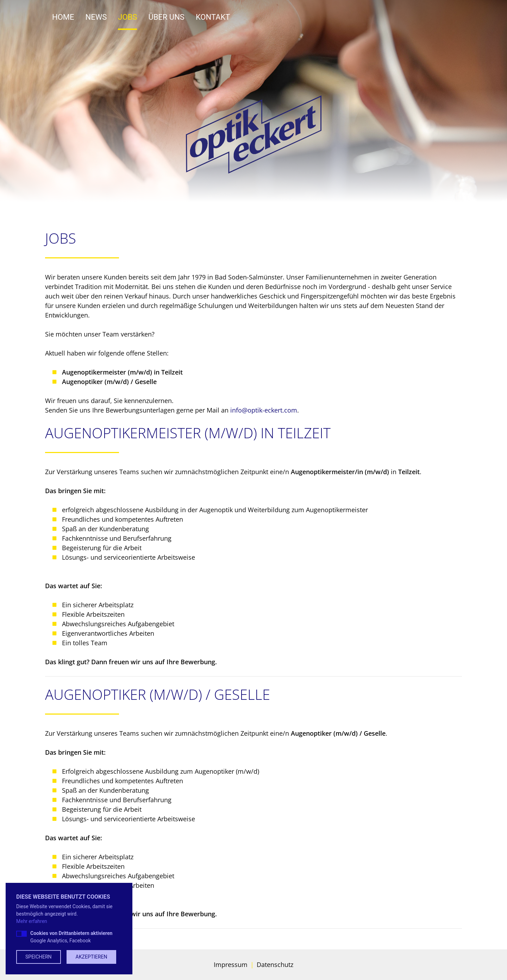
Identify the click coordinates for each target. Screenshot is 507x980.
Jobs (127, 17)
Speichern (39, 957)
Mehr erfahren (32, 921)
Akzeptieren (92, 957)
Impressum (231, 965)
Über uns (166, 17)
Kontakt (213, 17)
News (96, 17)
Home (63, 17)
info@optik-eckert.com (264, 410)
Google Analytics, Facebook (71, 937)
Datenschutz (275, 965)
